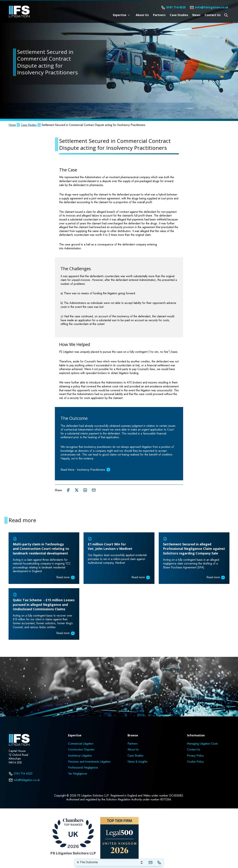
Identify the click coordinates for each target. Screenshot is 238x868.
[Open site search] (226, 15)
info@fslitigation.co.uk (24, 780)
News (196, 15)
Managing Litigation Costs (202, 744)
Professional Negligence (83, 768)
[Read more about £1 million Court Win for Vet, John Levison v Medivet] (119, 558)
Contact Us (213, 15)
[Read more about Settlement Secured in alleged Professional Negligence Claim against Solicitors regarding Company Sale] (194, 558)
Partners (159, 15)
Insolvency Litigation (80, 756)
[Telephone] (159, 862)
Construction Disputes (81, 750)
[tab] (110, 862)
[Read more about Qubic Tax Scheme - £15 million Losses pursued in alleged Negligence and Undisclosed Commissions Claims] (44, 614)
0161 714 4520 (20, 774)
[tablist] (119, 862)
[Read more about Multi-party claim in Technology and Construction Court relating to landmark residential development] (44, 558)
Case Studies (179, 15)
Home (12, 125)
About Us (142, 15)
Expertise (120, 15)
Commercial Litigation (81, 744)
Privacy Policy (195, 756)
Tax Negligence (78, 774)
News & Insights (137, 762)
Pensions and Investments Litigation (89, 762)
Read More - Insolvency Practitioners (86, 470)
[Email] (209, 7)
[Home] (19, 12)
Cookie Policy (195, 762)
